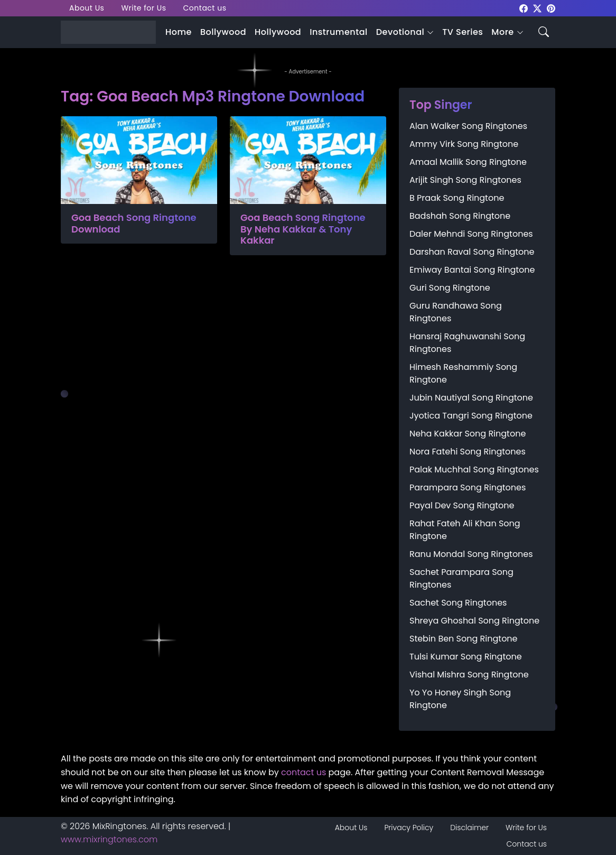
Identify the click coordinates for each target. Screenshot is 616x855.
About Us (87, 8)
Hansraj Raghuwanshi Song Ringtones (467, 343)
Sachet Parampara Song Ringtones (461, 578)
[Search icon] (544, 31)
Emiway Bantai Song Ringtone (472, 270)
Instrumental (339, 32)
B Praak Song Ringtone (457, 198)
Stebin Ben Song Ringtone (464, 639)
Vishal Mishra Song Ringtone (469, 675)
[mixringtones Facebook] (524, 8)
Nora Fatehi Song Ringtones (468, 452)
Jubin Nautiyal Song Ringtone (471, 398)
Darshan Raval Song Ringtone (472, 252)
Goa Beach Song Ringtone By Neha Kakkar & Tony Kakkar (303, 229)
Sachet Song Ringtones (458, 603)
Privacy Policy (409, 828)
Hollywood (278, 32)
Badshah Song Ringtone (460, 216)
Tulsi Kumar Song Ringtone (466, 657)
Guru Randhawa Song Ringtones (456, 312)
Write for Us (143, 8)
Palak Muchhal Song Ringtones (474, 470)
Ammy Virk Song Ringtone (464, 144)
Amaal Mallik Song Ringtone (468, 162)
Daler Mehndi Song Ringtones (471, 234)
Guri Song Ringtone (450, 288)
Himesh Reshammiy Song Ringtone (463, 373)
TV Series (463, 32)
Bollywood (223, 32)
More (502, 32)
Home (179, 32)
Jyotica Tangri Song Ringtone (471, 416)
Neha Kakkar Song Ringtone (468, 434)
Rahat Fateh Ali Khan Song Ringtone (465, 530)
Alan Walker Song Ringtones (468, 126)
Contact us (205, 8)
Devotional (400, 32)
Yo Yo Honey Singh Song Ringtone (460, 699)
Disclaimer (469, 828)
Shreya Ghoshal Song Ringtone (474, 621)
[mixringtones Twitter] (537, 8)
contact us (304, 772)
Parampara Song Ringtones (468, 487)
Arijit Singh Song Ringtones (465, 180)
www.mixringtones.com (109, 839)
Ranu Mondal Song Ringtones (471, 554)
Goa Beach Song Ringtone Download (134, 223)
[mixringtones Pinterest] (551, 8)
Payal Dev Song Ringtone (462, 505)
